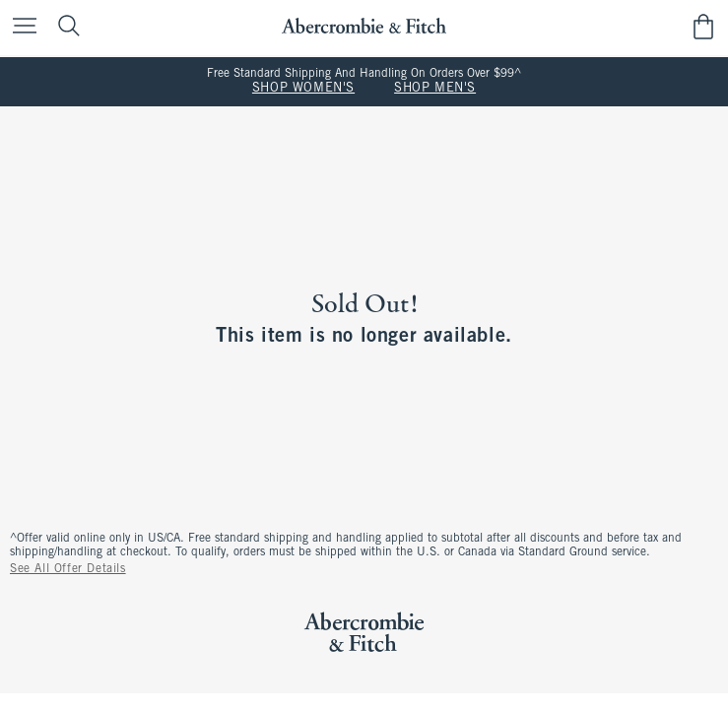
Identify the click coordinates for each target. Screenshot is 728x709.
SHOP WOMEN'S (303, 89)
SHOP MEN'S (435, 89)
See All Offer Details (68, 569)
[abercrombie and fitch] (364, 26)
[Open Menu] (20, 27)
